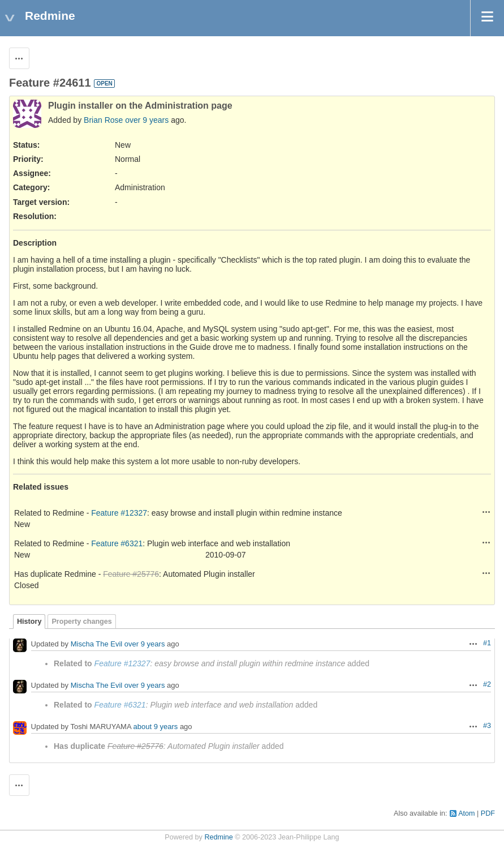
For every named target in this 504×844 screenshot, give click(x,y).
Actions (486, 512)
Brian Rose (103, 120)
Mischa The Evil (97, 644)
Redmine (218, 837)
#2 (487, 684)
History (29, 622)
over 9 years (147, 120)
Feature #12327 (119, 513)
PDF (488, 813)
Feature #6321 (117, 543)
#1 (487, 643)
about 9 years (156, 727)
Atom (466, 813)
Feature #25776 (131, 574)
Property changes (81, 622)
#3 (487, 726)
